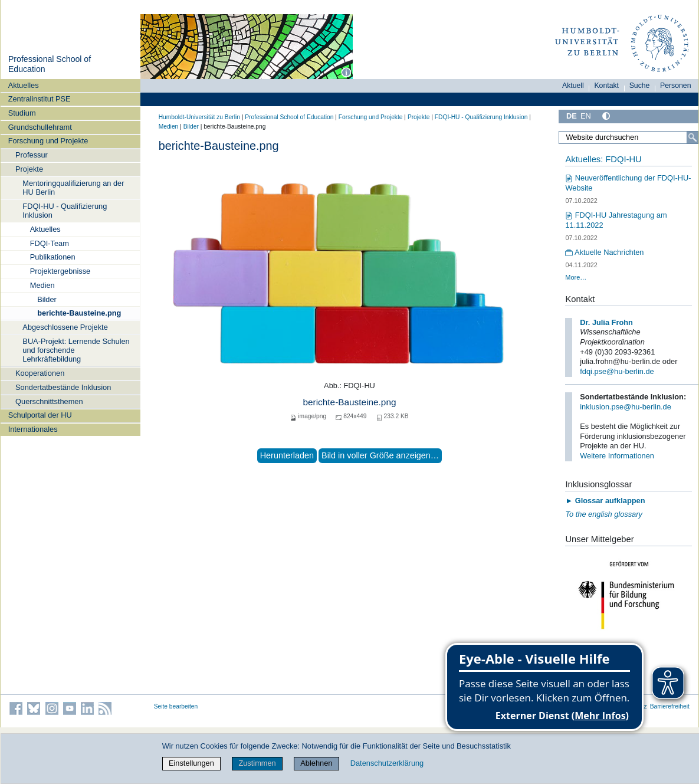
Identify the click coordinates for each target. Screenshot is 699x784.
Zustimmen (257, 763)
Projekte (29, 169)
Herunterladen (287, 455)
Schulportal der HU (40, 415)
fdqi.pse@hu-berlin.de (617, 371)
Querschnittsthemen (49, 401)
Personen (676, 86)
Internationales (33, 429)
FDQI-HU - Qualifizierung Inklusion (65, 211)
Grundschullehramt (40, 127)
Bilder (47, 299)
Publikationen (53, 257)
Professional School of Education (289, 117)
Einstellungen (191, 763)
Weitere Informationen (617, 456)
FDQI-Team (50, 243)
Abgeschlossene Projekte (65, 327)
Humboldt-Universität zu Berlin (199, 117)
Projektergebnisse (60, 271)
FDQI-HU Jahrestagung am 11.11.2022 (616, 220)
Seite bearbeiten (176, 706)
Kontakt (606, 86)
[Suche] (693, 137)
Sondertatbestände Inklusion (63, 387)
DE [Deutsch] (572, 116)
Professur (32, 155)
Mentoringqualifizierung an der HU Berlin (73, 188)
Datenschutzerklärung (387, 763)
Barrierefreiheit (670, 706)
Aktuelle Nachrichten (604, 252)
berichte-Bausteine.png (79, 313)
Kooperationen (40, 373)
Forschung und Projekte (48, 141)
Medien (42, 285)
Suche (640, 86)
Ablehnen (316, 763)
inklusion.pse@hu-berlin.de (626, 407)
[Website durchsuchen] (629, 137)
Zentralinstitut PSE (40, 99)
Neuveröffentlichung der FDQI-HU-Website (628, 183)
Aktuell (573, 86)
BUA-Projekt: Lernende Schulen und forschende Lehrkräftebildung (76, 350)
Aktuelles (24, 85)
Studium (22, 113)
